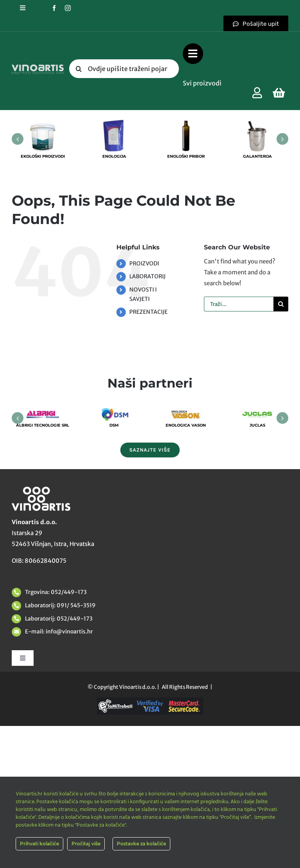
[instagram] (68, 8)
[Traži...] (239, 304)
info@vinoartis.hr (69, 631)
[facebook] (54, 8)
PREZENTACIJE (148, 312)
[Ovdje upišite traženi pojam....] (124, 69)
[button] (18, 139)
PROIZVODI (144, 263)
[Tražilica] (79, 69)
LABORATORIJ (147, 276)
